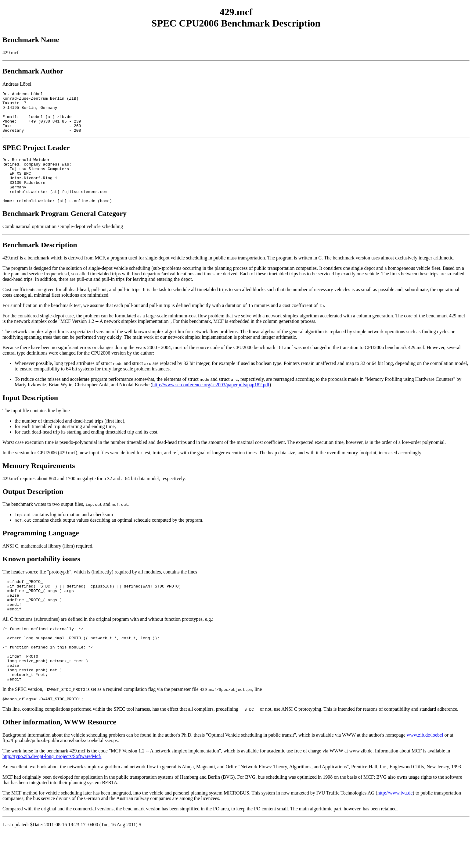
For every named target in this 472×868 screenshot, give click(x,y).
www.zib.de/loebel (425, 771)
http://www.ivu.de (395, 829)
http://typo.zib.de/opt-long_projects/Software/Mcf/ (52, 792)
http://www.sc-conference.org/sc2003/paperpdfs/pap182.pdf (211, 402)
